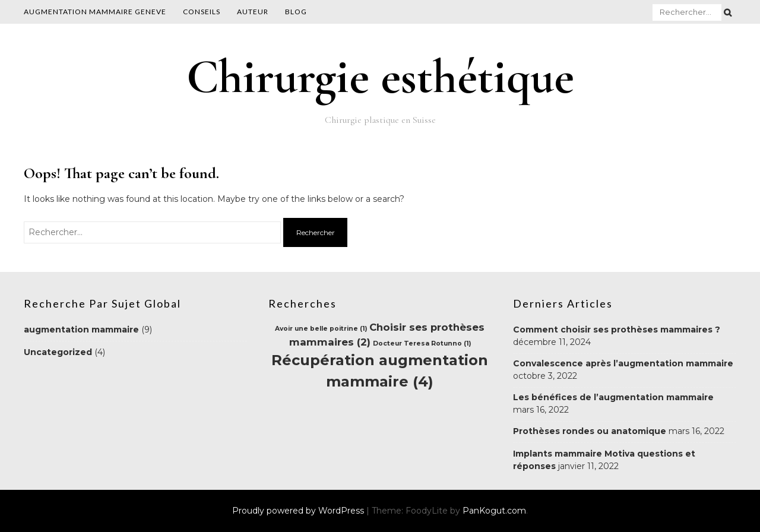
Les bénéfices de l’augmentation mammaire (613, 397)
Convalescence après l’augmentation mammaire (623, 363)
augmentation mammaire (81, 330)
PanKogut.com (494, 511)
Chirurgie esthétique (380, 77)
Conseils (202, 12)
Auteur (253, 12)
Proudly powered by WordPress (299, 511)
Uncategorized (58, 352)
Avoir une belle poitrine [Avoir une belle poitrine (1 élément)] (321, 329)
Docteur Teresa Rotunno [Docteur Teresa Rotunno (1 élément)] (422, 343)
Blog (296, 12)
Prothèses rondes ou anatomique (590, 431)
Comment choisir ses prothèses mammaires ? (617, 330)
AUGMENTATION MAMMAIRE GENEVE (95, 12)
